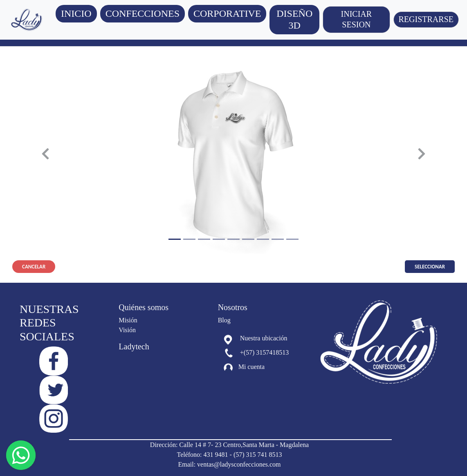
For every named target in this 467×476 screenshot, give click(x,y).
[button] (143, 14)
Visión (127, 330)
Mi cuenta (251, 367)
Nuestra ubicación (264, 338)
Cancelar (34, 267)
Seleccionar (430, 267)
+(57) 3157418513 (265, 352)
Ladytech (134, 346)
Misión (128, 320)
